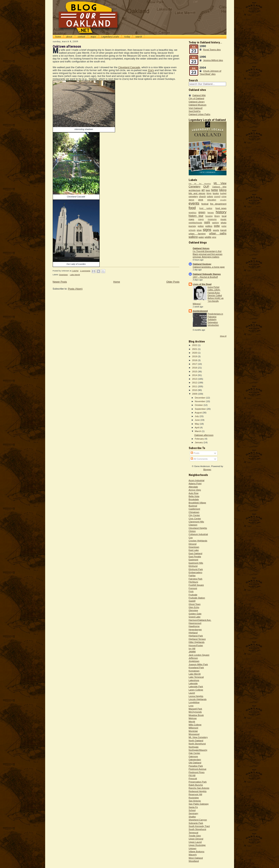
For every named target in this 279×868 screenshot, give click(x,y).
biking (223, 190)
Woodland (194, 861)
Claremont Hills (196, 522)
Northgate (194, 747)
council (217, 196)
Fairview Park (196, 579)
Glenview (193, 610)
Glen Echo (194, 607)
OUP (206, 187)
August (199, 412)
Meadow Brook (196, 715)
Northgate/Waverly (198, 750)
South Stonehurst (197, 829)
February (200, 439)
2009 (195, 394)
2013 (195, 379)
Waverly (193, 855)
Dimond (193, 544)
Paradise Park (196, 766)
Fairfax (192, 575)
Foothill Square (196, 585)
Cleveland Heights (198, 528)
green (202, 212)
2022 (195, 345)
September (201, 409)
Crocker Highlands (198, 541)
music (223, 219)
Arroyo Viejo (195, 490)
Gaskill (192, 601)
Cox (191, 537)
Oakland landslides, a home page (209, 267)
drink (201, 200)
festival (205, 204)
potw (217, 226)
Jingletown (194, 661)
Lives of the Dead (202, 284)
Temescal (193, 832)
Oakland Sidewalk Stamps (207, 274)
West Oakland (196, 858)
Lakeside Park (196, 686)
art (203, 190)
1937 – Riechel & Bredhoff (205, 277)
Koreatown (194, 671)
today (127, 37)
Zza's (151, 70)
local (224, 216)
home (58, 37)
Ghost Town (195, 604)
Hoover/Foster (196, 645)
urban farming (197, 234)
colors (210, 196)
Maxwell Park (195, 709)
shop (199, 230)
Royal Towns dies (212, 49)
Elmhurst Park (196, 569)
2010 (195, 390)
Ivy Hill (192, 648)
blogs (209, 193)
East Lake (194, 550)
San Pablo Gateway (199, 804)
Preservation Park (198, 782)
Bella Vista (194, 496)
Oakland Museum (198, 105)
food (192, 208)
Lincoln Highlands (198, 699)
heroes (211, 212)
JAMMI (192, 652)
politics (209, 226)
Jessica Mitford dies (213, 60)
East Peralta (195, 556)
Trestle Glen (195, 836)
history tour (196, 216)
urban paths (218, 233)
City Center (194, 515)
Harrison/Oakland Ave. (200, 620)
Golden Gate (195, 614)
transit (223, 230)
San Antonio (195, 801)
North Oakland (196, 740)
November (200, 401)
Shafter (192, 817)
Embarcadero (195, 572)
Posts (195, 453)
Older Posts (173, 282)
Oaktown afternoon (67, 46)
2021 (195, 349)
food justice (206, 208)
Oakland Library (197, 102)
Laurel (192, 693)
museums (212, 219)
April (197, 427)
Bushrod (193, 506)
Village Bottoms (197, 851)
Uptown (193, 848)
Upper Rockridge (197, 845)
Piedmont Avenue (198, 769)
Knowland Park (196, 667)
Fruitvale (193, 595)
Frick (191, 591)
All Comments (199, 459)
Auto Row (194, 493)
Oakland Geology (202, 264)
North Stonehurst (197, 744)
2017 (195, 364)
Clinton (192, 531)
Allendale (193, 487)
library (217, 216)
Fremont (193, 588)
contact (81, 37)
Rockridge (194, 798)
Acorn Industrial (197, 480)
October (199, 405)
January (199, 442)
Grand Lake (195, 617)
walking (193, 237)
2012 (195, 382)
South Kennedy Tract (199, 826)
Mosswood (194, 734)
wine (214, 237)
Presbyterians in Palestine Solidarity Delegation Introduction (215, 319)
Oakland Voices (201, 248)
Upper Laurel (195, 842)
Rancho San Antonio (199, 788)
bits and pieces (197, 193)
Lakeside (193, 683)
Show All (223, 336)
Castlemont (194, 509)
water (201, 237)
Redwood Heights (198, 791)
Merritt (192, 721)
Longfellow (194, 702)
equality (223, 200)
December (200, 398)
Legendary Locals (110, 37)
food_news (221, 208)
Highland (193, 633)
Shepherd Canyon (198, 820)
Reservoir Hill (195, 794)
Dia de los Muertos (200, 184)
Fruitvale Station (197, 598)
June (198, 420)
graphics (193, 212)
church (202, 196)
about (69, 37)
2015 (195, 371)
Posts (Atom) (75, 289)
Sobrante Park (196, 823)
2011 (195, 386)
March (198, 431)
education (212, 200)
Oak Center (195, 753)
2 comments (85, 271)
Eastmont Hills (196, 563)
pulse (224, 226)
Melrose (193, 718)
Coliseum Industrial (198, 534)
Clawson (193, 525)
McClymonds (195, 712)
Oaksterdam (195, 759)
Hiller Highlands (197, 642)
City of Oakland (196, 98)
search (139, 37)
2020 (195, 353)
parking (216, 223)
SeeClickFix (195, 111)
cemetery (193, 196)
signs (207, 230)
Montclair (193, 731)
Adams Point (195, 483)
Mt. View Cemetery (198, 737)
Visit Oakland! (196, 108)
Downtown (63, 275)
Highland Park (196, 636)
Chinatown (194, 512)
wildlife (208, 237)
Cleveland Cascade (129, 67)
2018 (195, 360)
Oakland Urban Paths (200, 114)
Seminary (193, 813)
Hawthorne (194, 626)
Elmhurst (193, 566)
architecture (195, 190)
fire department (218, 204)
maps (93, 37)
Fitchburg (193, 582)
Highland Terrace (197, 639)
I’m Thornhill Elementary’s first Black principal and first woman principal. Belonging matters (208, 254)
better (215, 190)
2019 (195, 356)
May (197, 424)
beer (208, 190)
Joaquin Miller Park (198, 664)
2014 (195, 375)
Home (117, 282)
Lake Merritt (75, 275)
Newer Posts (60, 282)
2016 (195, 368)
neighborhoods (195, 223)
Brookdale (194, 499)
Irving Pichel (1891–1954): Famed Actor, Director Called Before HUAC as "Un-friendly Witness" (208, 295)
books (216, 193)
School (192, 810)
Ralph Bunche (196, 785)
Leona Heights (196, 696)
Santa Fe (193, 807)
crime (224, 196)
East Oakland (195, 553)
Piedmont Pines (197, 772)
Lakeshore (194, 680)
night (207, 222)
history (221, 212)
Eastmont (193, 560)
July (197, 416)
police (201, 226)
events (194, 203)
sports (216, 230)
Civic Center (195, 518)
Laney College (196, 690)
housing (209, 216)
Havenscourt (195, 623)
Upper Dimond (196, 839)
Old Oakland (195, 763)
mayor (201, 219)
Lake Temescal (196, 677)
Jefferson (193, 658)
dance (192, 200)
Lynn (191, 706)
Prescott (193, 778)
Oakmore (193, 756)
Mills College (195, 725)
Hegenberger (195, 629)
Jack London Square (199, 655)
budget (223, 193)
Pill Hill (192, 775)
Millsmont (193, 728)
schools (192, 230)
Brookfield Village (197, 503)
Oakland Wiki (199, 95)
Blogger (207, 469)
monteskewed (200, 311)
